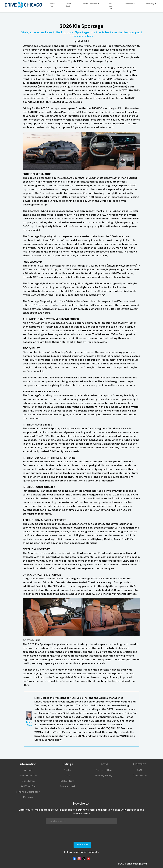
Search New (53, 5)
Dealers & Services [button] (90, 4)
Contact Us (140, 776)
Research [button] (129, 4)
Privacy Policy (104, 776)
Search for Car (28, 776)
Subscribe (82, 845)
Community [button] (150, 4)
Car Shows (28, 781)
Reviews (28, 797)
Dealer (67, 770)
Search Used (69, 5)
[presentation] (40, 833)
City (67, 776)
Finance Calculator (28, 792)
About (28, 770)
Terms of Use (104, 770)
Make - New (67, 781)
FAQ (140, 770)
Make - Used (67, 786)
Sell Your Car (111, 6)
